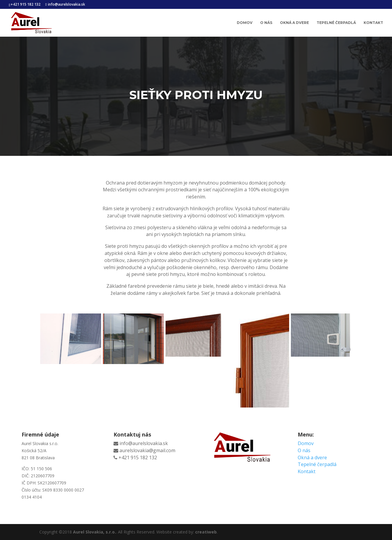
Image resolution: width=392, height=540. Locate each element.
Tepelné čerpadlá (336, 23)
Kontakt (373, 23)
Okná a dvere (294, 23)
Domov (245, 23)
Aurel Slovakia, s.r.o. (94, 532)
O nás (266, 23)
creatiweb (206, 532)
